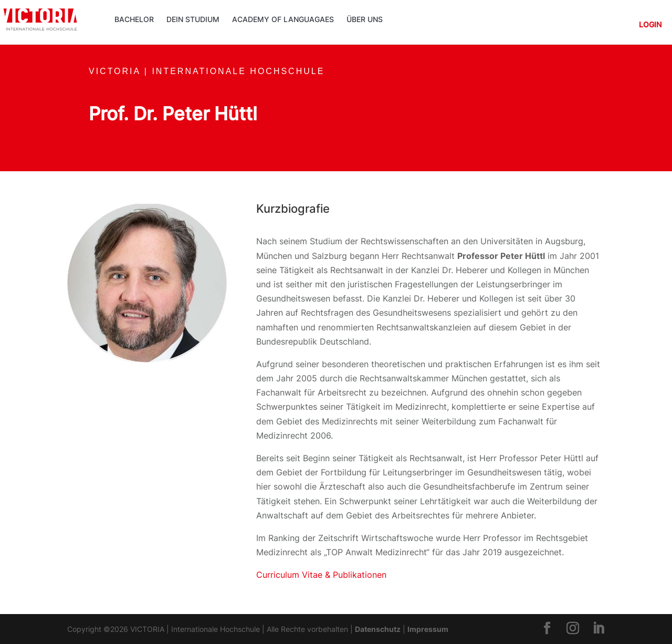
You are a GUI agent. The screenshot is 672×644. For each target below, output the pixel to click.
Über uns (365, 20)
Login (650, 25)
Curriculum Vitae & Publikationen (321, 575)
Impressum (428, 629)
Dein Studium (193, 20)
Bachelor (134, 20)
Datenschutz (378, 629)
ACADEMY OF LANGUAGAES (283, 20)
